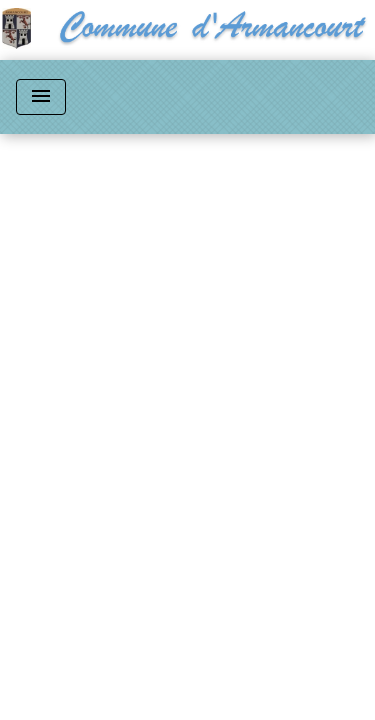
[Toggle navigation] (41, 97)
